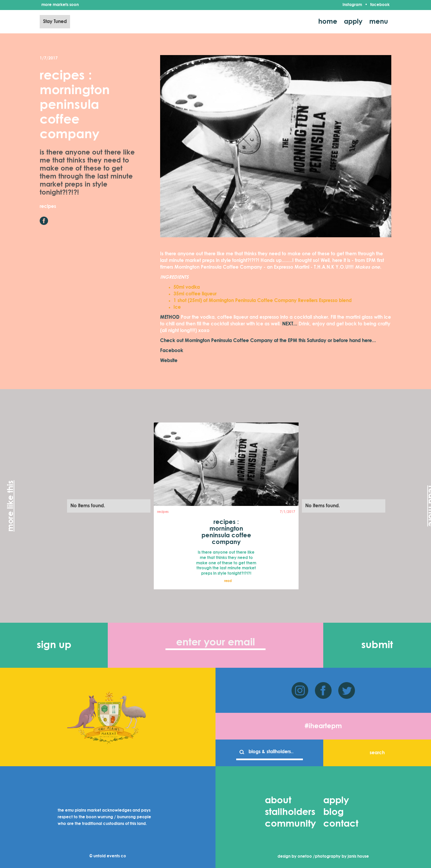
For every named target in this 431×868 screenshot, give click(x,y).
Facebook (172, 351)
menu (379, 22)
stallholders (290, 812)
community (290, 824)
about (278, 801)
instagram (352, 5)
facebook (380, 5)
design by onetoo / (296, 857)
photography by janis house (342, 857)
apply (353, 22)
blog (333, 812)
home (328, 22)
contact (341, 824)
